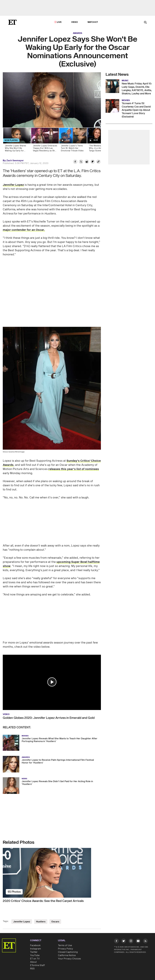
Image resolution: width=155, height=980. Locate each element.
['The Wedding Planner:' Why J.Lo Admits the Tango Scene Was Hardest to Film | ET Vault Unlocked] (101, 141)
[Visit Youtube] (138, 941)
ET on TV (35, 959)
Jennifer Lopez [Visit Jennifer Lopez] (22, 922)
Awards (77, 33)
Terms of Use (65, 945)
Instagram (35, 949)
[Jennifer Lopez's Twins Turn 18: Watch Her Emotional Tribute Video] (73, 141)
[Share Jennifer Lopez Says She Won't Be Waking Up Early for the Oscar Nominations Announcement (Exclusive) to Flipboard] (93, 162)
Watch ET (93, 22)
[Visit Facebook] (116, 941)
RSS (32, 969)
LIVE (59, 22)
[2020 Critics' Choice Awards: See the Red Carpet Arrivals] (52, 873)
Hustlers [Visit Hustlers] (41, 922)
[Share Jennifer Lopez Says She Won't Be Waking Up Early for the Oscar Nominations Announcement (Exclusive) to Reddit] (87, 162)
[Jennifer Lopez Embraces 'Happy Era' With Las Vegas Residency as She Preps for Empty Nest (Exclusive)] (45, 141)
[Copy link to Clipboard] (98, 162)
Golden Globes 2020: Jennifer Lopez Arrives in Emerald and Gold (49, 718)
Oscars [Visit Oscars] (55, 922)
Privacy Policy (65, 949)
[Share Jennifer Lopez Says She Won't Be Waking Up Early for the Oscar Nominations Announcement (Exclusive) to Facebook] (75, 162)
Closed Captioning (68, 952)
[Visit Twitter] (124, 941)
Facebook (35, 945)
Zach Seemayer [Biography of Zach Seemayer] (15, 161)
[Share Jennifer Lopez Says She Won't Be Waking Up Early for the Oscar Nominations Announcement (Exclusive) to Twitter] (81, 162)
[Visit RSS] (145, 941)
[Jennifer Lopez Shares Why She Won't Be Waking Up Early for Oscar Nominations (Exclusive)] (17, 141)
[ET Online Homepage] (12, 22)
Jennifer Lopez (13, 185)
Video (75, 22)
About (33, 962)
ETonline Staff (37, 965)
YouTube (35, 955)
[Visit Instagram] (131, 941)
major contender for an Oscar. (24, 230)
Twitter (34, 952)
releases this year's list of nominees (74, 469)
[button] (52, 682)
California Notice (67, 955)
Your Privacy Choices (69, 959)
